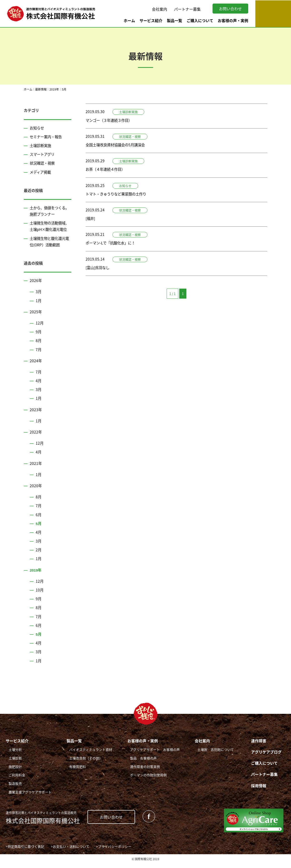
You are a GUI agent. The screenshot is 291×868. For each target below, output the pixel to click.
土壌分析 (15, 756)
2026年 (36, 287)
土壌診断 (15, 764)
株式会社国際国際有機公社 (43, 824)
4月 (39, 387)
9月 (39, 338)
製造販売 (15, 790)
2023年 (36, 416)
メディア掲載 (41, 172)
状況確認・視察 (43, 163)
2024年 (36, 367)
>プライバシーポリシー (114, 853)
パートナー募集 (187, 9)
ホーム (129, 20)
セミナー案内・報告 (47, 137)
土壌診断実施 (41, 145)
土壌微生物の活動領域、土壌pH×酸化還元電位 (49, 229)
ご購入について (200, 20)
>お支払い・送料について (70, 853)
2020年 (36, 492)
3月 (39, 298)
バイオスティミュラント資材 (91, 756)
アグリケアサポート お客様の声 (155, 756)
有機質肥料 (78, 773)
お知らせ (37, 128)
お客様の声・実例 (233, 20)
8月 (39, 347)
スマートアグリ (43, 154)
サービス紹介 (151, 20)
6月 (39, 521)
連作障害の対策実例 (145, 773)
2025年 (36, 318)
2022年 (36, 438)
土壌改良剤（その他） (86, 764)
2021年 (36, 470)
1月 (39, 307)
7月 (39, 356)
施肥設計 (15, 773)
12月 (40, 329)
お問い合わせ (230, 9)
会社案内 (160, 9)
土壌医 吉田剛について (216, 756)
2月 (39, 556)
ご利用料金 (17, 782)
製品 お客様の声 (143, 764)
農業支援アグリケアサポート (30, 798)
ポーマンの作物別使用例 (148, 782)
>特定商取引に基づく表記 (25, 853)
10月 (40, 596)
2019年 (36, 576)
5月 (39, 530)
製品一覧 (175, 20)
